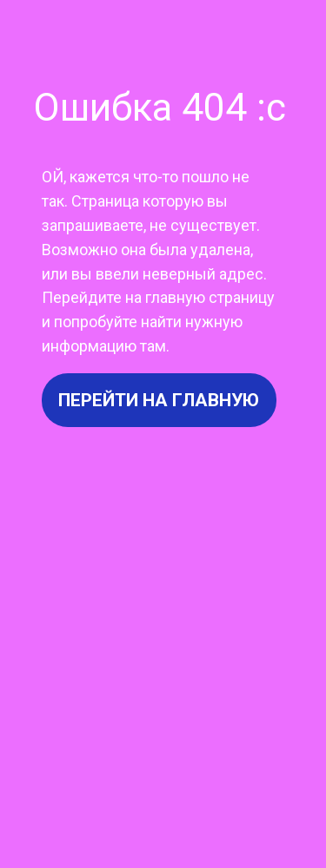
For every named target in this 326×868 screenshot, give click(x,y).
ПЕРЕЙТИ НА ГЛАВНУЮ (159, 400)
